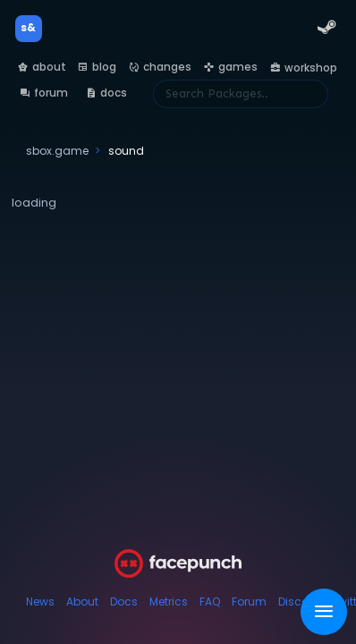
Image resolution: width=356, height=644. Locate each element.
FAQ (210, 602)
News (40, 602)
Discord (299, 602)
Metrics (169, 602)
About (82, 602)
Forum (249, 602)
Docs (124, 602)
